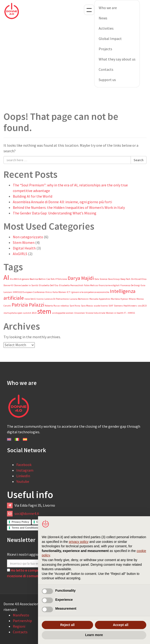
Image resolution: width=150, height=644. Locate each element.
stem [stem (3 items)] (44, 311)
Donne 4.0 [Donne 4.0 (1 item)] (9, 285)
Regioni (19, 626)
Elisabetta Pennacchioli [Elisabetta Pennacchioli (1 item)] (71, 285)
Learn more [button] (94, 635)
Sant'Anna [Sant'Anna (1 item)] (75, 306)
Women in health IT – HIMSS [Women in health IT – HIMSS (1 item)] (120, 313)
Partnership (22, 621)
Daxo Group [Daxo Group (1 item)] (114, 279)
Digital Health (24, 248)
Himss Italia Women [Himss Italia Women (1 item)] (56, 292)
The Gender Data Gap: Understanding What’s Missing (55, 213)
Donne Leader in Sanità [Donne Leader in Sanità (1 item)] (26, 285)
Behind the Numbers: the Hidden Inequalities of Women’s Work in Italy (69, 207)
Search (139, 160)
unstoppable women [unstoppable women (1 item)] (63, 313)
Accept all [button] (121, 625)
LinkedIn (23, 476)
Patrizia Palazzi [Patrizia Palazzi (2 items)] (28, 305)
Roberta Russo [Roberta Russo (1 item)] (52, 306)
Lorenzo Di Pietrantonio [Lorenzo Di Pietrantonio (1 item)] (57, 299)
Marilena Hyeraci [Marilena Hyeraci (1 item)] (119, 299)
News (103, 18)
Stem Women (24, 242)
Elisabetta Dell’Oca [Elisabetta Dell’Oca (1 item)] (49, 285)
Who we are (108, 8)
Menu (89, 10)
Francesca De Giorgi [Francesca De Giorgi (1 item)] (130, 285)
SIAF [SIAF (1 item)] (111, 306)
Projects (105, 49)
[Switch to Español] (25, 439)
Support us (107, 80)
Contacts (106, 69)
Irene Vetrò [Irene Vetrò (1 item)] (30, 299)
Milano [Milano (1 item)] (132, 299)
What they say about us (117, 59)
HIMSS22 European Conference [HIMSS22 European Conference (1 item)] (29, 292)
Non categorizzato (28, 237)
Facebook (24, 465)
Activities (106, 28)
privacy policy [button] (79, 542)
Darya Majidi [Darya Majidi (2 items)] (81, 278)
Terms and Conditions (25, 528)
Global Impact (110, 39)
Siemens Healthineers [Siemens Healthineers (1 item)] (125, 306)
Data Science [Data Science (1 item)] (101, 279)
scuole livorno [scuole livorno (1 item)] (101, 306)
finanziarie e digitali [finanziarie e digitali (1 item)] (109, 285)
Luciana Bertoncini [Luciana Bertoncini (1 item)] (79, 299)
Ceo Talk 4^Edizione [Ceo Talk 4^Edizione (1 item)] (57, 279)
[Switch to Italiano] (17, 439)
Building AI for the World (33, 196)
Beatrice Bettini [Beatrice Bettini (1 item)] (38, 279)
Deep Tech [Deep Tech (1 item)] (125, 279)
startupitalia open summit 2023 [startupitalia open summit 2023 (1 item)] (20, 313)
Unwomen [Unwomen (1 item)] (80, 313)
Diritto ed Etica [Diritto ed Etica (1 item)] (139, 279)
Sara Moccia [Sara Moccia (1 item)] (87, 306)
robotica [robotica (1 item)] (65, 306)
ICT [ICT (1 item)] (68, 292)
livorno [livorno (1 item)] (40, 299)
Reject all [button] (67, 625)
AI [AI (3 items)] (6, 277)
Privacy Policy (20, 522)
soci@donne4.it (27, 513)
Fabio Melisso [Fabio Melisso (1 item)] (91, 285)
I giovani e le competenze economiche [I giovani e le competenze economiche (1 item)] (90, 292)
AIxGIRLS (20, 254)
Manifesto (21, 615)
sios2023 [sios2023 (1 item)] (142, 306)
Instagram (25, 470)
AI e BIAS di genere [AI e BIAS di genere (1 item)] (19, 279)
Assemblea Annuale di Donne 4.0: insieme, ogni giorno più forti (62, 202)
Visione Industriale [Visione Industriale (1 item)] (95, 313)
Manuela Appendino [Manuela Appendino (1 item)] (100, 299)
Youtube (23, 481)
